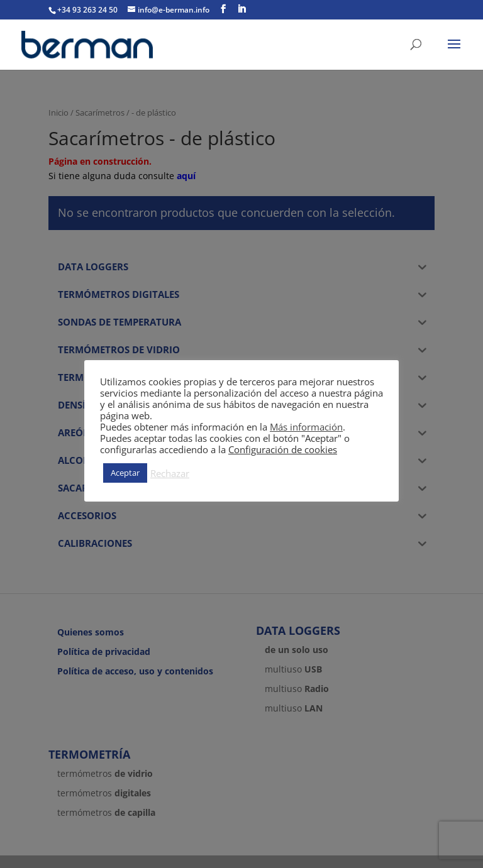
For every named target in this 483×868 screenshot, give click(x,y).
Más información (306, 427)
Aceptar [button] (125, 473)
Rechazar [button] (170, 473)
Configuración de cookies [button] (283, 449)
